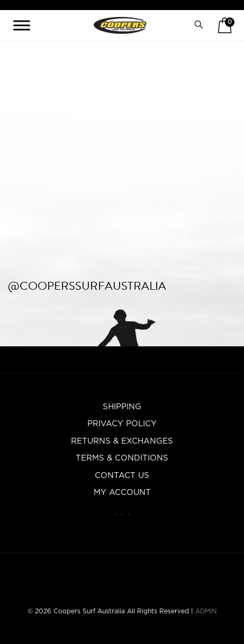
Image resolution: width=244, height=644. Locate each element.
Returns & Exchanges (122, 441)
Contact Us (122, 476)
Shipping (122, 407)
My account (122, 493)
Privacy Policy (122, 424)
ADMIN (206, 611)
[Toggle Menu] (22, 25)
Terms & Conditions (122, 458)
